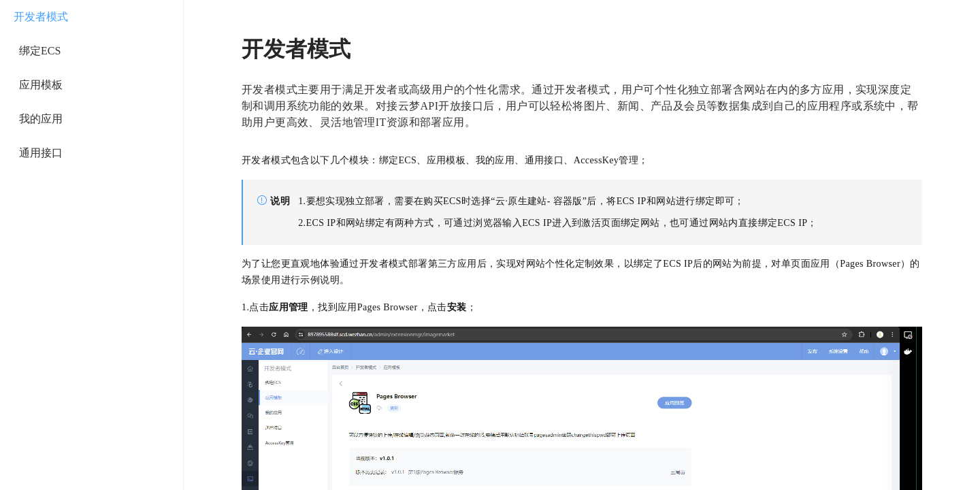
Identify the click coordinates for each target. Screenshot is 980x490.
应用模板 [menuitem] (41, 85)
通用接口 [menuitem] (41, 153)
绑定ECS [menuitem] (40, 51)
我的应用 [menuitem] (41, 119)
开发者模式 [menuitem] (41, 17)
